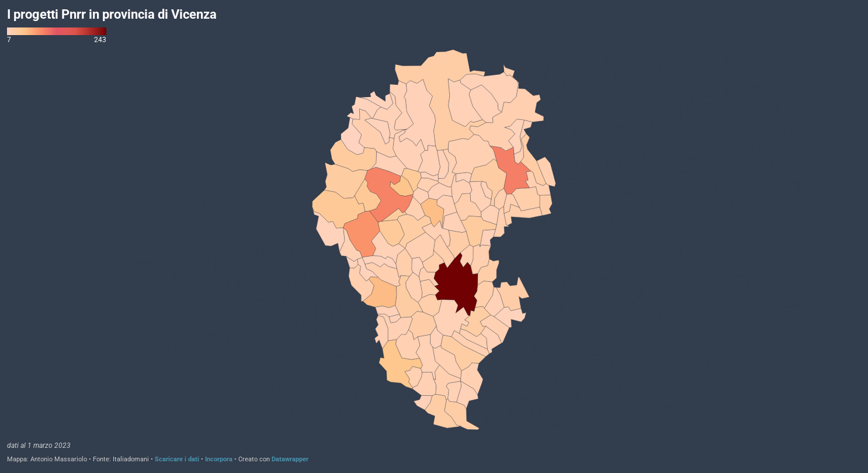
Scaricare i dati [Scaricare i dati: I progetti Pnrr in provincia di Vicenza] (177, 459)
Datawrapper (290, 459)
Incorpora (219, 459)
